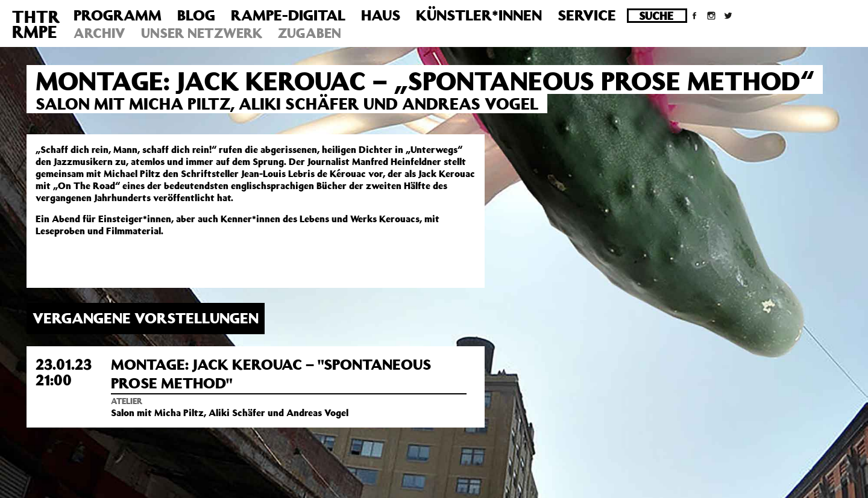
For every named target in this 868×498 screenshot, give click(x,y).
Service (587, 15)
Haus (381, 15)
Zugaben (310, 33)
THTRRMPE (36, 24)
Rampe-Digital (288, 15)
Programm (118, 15)
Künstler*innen (479, 15)
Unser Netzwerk (202, 33)
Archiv (99, 33)
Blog (196, 15)
